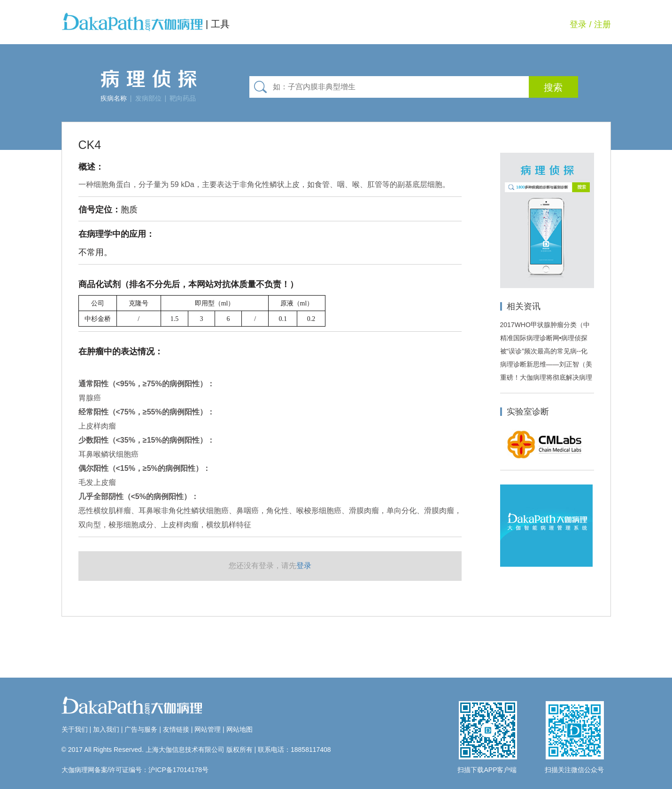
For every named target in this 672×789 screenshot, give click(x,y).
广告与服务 (141, 729)
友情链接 (176, 729)
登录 (578, 24)
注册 (602, 24)
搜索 (553, 87)
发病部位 (148, 98)
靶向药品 (183, 98)
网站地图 (239, 729)
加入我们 (106, 729)
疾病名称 (114, 98)
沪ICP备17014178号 (178, 770)
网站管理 (208, 729)
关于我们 (75, 729)
